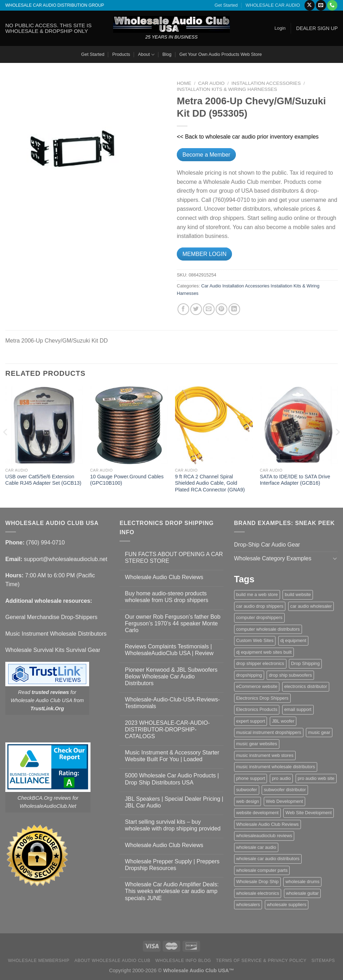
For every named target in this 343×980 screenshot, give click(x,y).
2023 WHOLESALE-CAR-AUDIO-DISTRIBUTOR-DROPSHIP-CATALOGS (167, 730)
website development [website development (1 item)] (257, 813)
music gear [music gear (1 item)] (319, 732)
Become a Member (206, 155)
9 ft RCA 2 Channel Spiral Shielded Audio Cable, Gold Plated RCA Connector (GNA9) (210, 483)
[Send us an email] (321, 5)
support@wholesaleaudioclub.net (65, 559)
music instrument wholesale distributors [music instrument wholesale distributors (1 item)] (276, 767)
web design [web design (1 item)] (248, 801)
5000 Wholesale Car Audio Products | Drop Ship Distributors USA (172, 779)
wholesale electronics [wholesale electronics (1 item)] (258, 893)
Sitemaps (323, 961)
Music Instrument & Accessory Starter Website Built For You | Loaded (172, 756)
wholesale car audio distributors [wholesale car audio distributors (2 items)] (268, 859)
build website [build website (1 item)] (298, 594)
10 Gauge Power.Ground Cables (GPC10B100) (127, 480)
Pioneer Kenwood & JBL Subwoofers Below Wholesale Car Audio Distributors (171, 676)
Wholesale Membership (39, 961)
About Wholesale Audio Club (112, 961)
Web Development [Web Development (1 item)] (284, 801)
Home (184, 83)
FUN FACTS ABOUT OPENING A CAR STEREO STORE (174, 558)
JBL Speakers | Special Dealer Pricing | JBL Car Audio (174, 802)
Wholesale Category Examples (273, 558)
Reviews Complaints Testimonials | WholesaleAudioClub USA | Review (169, 650)
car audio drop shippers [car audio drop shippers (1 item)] (260, 606)
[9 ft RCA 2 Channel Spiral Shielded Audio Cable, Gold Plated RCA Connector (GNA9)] (214, 425)
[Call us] (332, 5)
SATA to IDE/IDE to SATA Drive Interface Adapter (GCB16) (295, 480)
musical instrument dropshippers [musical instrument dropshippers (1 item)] (269, 732)
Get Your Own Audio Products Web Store (220, 54)
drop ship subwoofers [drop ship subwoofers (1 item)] (290, 675)
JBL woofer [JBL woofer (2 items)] (283, 721)
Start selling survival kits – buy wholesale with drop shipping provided (173, 825)
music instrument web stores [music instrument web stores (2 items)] (265, 755)
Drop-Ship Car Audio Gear (267, 545)
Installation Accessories (266, 83)
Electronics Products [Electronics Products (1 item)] (257, 709)
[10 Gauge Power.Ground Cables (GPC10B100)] (129, 425)
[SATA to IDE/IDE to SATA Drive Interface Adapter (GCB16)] (299, 425)
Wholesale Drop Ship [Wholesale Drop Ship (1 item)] (257, 882)
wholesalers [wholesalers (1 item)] (248, 905)
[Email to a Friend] (209, 309)
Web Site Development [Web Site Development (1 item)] (309, 813)
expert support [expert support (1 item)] (251, 721)
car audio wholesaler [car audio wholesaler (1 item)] (311, 606)
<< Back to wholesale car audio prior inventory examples (248, 137)
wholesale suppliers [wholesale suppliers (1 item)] (287, 905)
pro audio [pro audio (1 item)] (281, 778)
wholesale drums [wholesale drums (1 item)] (302, 882)
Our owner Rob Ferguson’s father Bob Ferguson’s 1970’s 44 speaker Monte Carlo (173, 623)
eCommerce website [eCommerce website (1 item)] (257, 686)
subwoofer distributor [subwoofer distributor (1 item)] (285, 790)
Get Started (226, 5)
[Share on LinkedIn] (234, 309)
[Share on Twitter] (196, 309)
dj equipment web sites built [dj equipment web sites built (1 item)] (264, 652)
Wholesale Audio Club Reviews (164, 577)
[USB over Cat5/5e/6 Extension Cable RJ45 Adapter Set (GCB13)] (44, 425)
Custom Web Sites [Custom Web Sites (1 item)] (255, 640)
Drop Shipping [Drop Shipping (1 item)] (305, 663)
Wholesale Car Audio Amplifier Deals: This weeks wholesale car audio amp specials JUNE (172, 891)
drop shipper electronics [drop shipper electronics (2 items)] (260, 663)
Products (121, 54)
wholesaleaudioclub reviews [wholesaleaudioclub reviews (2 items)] (264, 836)
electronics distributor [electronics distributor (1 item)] (306, 686)
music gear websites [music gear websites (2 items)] (257, 744)
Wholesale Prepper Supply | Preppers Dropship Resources (172, 865)
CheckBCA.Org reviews (44, 798)
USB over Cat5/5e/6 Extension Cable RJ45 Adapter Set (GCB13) (43, 480)
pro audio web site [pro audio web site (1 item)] (316, 778)
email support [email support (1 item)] (298, 709)
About (146, 55)
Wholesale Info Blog (183, 961)
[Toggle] (335, 558)
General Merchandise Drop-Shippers (51, 617)
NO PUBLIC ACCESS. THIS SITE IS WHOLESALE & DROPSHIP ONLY (48, 28)
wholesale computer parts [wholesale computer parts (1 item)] (262, 870)
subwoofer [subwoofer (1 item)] (247, 790)
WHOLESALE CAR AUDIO (273, 5)
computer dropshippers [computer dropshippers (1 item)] (259, 617)
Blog (167, 54)
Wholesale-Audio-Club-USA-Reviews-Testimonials (172, 703)
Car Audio (211, 83)
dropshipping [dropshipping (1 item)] (249, 675)
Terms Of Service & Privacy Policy (261, 961)
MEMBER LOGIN (204, 254)
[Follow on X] (310, 5)
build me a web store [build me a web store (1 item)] (257, 594)
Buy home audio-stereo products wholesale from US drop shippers (167, 597)
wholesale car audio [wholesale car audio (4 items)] (256, 847)
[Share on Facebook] (183, 309)
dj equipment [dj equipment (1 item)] (293, 640)
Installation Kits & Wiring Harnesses (227, 89)
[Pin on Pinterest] (222, 309)
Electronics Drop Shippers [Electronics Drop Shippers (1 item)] (262, 698)
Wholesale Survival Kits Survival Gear (53, 650)
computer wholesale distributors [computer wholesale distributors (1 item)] (268, 629)
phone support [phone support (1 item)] (251, 778)
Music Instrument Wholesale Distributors (56, 634)
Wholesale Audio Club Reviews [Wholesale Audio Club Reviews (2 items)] (268, 824)
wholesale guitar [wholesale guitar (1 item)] (302, 893)
